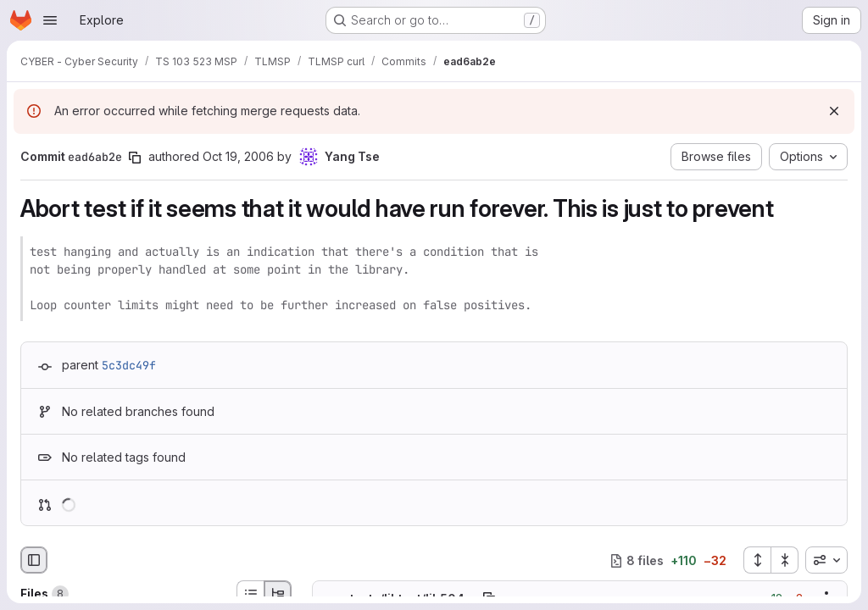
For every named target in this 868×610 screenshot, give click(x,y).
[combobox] (826, 560)
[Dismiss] (834, 111)
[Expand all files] (757, 560)
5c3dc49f (129, 365)
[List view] (250, 594)
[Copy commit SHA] (135, 158)
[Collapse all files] (785, 560)
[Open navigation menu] (50, 20)
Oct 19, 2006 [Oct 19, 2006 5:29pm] (238, 156)
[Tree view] (278, 594)
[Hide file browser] (34, 560)
